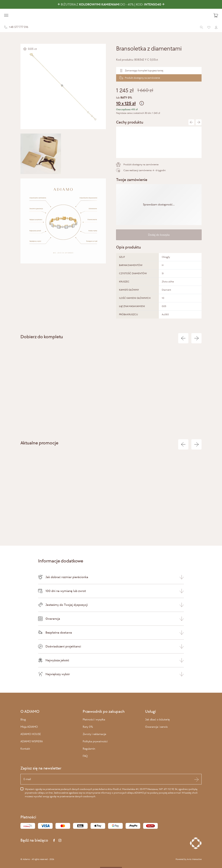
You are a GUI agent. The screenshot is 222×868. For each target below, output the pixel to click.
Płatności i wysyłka (94, 719)
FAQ (85, 756)
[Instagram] (60, 840)
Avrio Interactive (194, 859)
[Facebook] (54, 840)
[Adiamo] (111, 15)
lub (159, 101)
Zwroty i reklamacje (94, 734)
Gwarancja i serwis (156, 727)
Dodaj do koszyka (159, 235)
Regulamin (89, 749)
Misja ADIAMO (29, 727)
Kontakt (25, 749)
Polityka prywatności (95, 741)
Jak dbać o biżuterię (157, 719)
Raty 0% (88, 727)
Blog (23, 719)
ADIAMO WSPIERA (32, 741)
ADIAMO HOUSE (31, 734)
